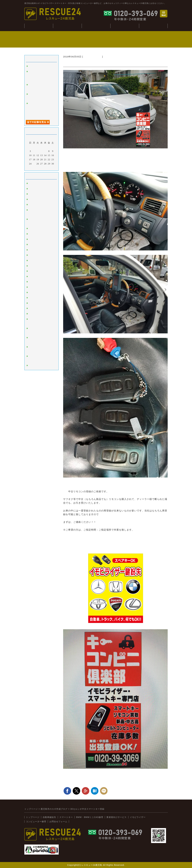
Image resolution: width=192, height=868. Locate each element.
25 (34, 164)
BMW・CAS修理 (96, 26)
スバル (32, 271)
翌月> (48, 168)
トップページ (33, 817)
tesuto (32, 66)
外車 (31, 194)
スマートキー (36, 183)
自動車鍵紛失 (67, 26)
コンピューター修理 (125, 26)
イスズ (32, 293)
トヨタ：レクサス (93, 57)
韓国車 (32, 234)
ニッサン (34, 255)
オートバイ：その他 (40, 245)
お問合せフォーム (58, 822)
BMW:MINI (35, 303)
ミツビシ (34, 277)
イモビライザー (37, 189)
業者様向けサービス (153, 26)
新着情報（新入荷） (40, 314)
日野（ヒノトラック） (41, 298)
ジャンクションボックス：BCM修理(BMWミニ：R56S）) (41, 76)
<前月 (35, 168)
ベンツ (32, 229)
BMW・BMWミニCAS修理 (90, 817)
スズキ (32, 282)
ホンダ (32, 261)
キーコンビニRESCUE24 (42, 308)
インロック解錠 (37, 205)
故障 (31, 199)
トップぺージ (39, 26)
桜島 (31, 239)
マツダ (32, 266)
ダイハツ (34, 287)
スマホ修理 (35, 366)
